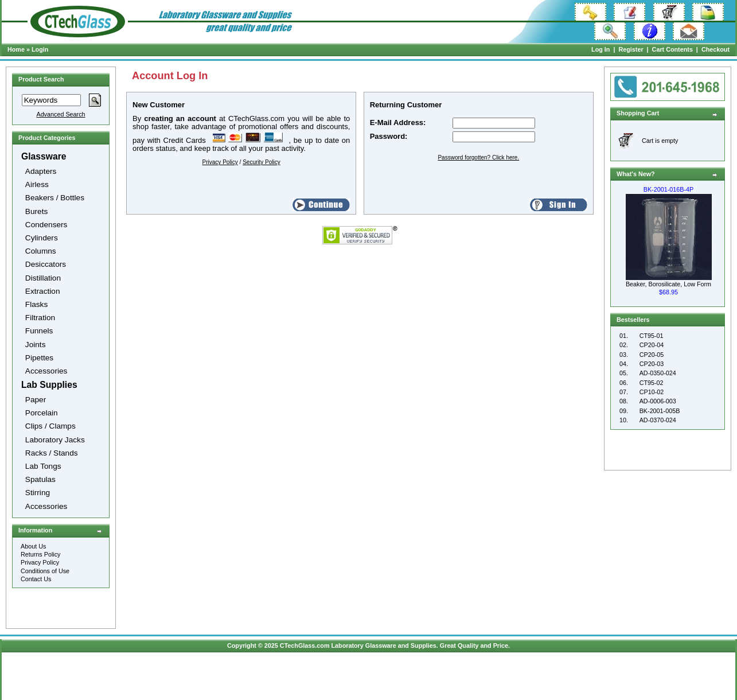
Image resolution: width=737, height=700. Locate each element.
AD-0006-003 (658, 401)
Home (16, 49)
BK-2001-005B (660, 411)
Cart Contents (672, 49)
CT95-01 (652, 336)
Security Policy (262, 162)
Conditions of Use (45, 571)
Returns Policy (41, 554)
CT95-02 (652, 383)
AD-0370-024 (658, 420)
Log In (600, 49)
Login (40, 49)
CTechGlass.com (305, 645)
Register (631, 49)
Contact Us (36, 579)
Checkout (715, 49)
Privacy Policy (40, 562)
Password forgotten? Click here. (478, 157)
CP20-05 (652, 355)
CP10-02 (652, 392)
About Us (33, 546)
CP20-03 (652, 364)
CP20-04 (652, 345)
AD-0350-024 (658, 373)
